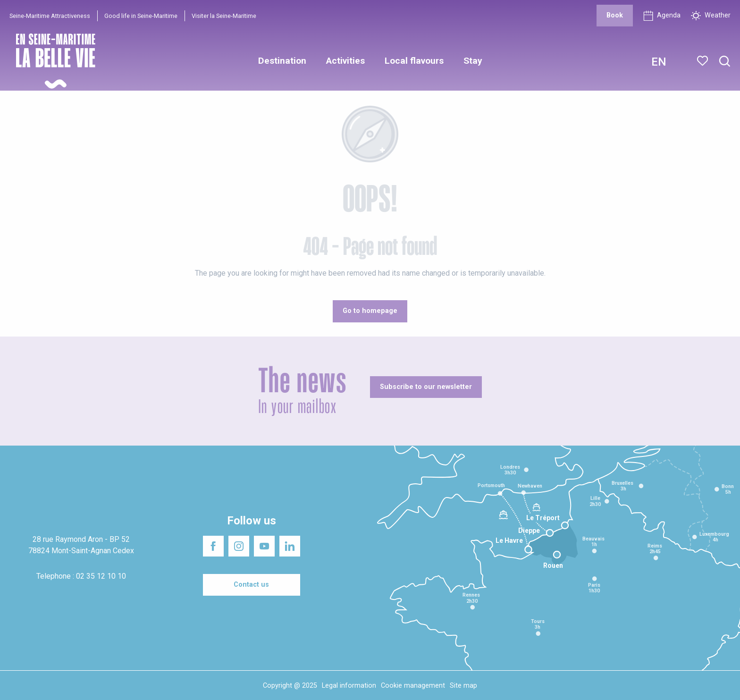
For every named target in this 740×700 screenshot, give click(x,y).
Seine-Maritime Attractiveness (50, 16)
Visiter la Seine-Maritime (224, 16)
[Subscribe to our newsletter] (426, 387)
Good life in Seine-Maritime (141, 16)
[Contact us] (252, 585)
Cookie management (413, 686)
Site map (463, 686)
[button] (725, 62)
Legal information (349, 686)
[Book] (615, 16)
